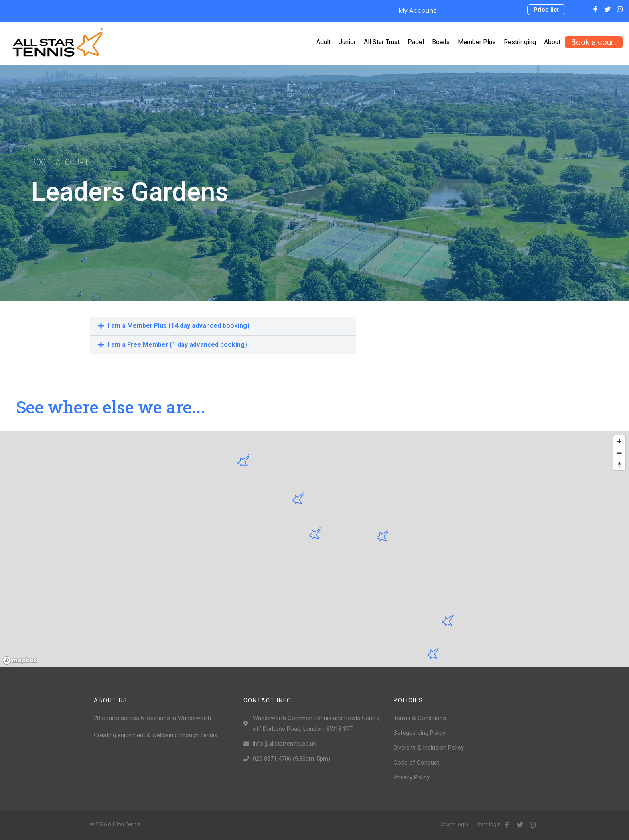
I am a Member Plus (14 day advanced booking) (179, 326)
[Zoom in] (619, 441)
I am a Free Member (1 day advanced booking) (178, 345)
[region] (314, 549)
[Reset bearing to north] (619, 465)
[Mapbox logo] (20, 660)
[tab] (223, 326)
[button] (546, 10)
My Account (417, 11)
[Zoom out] (619, 453)
